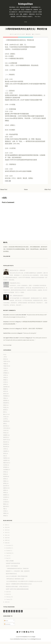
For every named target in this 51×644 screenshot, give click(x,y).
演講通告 (5, 463)
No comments (37, 37)
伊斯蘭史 (5, 375)
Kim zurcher (6, 317)
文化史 (5, 419)
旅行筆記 (5, 428)
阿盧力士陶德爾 (10, 563)
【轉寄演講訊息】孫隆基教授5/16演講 (15, 581)
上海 (4, 359)
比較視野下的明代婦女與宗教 (13, 566)
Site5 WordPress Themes (19, 641)
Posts (6, 623)
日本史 (5, 433)
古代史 (5, 384)
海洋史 (5, 456)
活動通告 (5, 453)
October (8, 553)
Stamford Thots (7, 335)
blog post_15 (29, 340)
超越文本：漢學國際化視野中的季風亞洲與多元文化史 (19, 586)
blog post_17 (19, 331)
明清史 (5, 435)
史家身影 (5, 389)
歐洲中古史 (6, 442)
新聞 (4, 426)
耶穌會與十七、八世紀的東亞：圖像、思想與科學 (18, 573)
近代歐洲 (5, 504)
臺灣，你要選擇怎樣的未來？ (17, 298)
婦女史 (5, 396)
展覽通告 (5, 403)
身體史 (5, 493)
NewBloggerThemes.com (36, 641)
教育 (4, 414)
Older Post (48, 192)
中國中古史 (6, 364)
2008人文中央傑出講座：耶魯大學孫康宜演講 (17, 579)
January (8, 602)
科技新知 (5, 479)
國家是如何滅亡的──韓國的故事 (17, 273)
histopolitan (25, 4)
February (8, 599)
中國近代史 (6, 368)
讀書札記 (5, 490)
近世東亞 (5, 499)
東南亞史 (5, 440)
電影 (4, 511)
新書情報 (5, 424)
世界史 (5, 361)
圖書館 (5, 391)
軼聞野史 (5, 497)
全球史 (5, 377)
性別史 (5, 410)
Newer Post (4, 192)
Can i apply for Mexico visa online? (11, 340)
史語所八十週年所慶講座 (12, 568)
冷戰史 (5, 380)
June (7, 558)
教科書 (5, 412)
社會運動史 (6, 472)
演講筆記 (5, 460)
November (9, 550)
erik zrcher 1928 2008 (21, 317)
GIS (4, 357)
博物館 (5, 382)
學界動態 (5, 398)
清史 (4, 458)
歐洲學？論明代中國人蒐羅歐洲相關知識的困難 (17, 591)
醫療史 (5, 506)
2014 (6, 530)
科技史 (5, 476)
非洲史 (5, 513)
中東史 (5, 371)
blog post (20, 335)
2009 (6, 543)
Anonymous (6, 324)
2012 (6, 535)
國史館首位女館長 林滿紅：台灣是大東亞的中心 (17, 589)
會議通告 (29, 37)
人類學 (5, 373)
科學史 (5, 474)
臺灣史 (5, 486)
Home (25, 22)
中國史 (5, 366)
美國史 (5, 483)
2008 (6, 545)
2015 (6, 527)
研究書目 (5, 470)
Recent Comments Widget (7, 347)
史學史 (5, 387)
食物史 (5, 518)
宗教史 (5, 401)
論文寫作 (5, 488)
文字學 (5, 421)
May (7, 561)
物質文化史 (6, 465)
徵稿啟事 (5, 405)
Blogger (34, 639)
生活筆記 (5, 467)
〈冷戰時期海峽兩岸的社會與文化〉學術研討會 (25, 30)
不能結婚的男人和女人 (15, 285)
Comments (7, 626)
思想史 (5, 407)
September (9, 555)
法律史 (5, 451)
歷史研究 (5, 449)
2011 (6, 537)
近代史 (5, 502)
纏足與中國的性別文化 (11, 576)
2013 (6, 532)
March (8, 596)
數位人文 (5, 417)
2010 (6, 540)
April (7, 594)
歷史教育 (5, 447)
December (9, 548)
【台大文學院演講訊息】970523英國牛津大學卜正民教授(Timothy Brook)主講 (24, 584)
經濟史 (5, 481)
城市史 (5, 394)
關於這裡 (5, 509)
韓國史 (5, 516)
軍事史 (5, 495)
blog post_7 (19, 324)
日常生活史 (6, 430)
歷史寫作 (5, 444)
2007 (6, 604)
